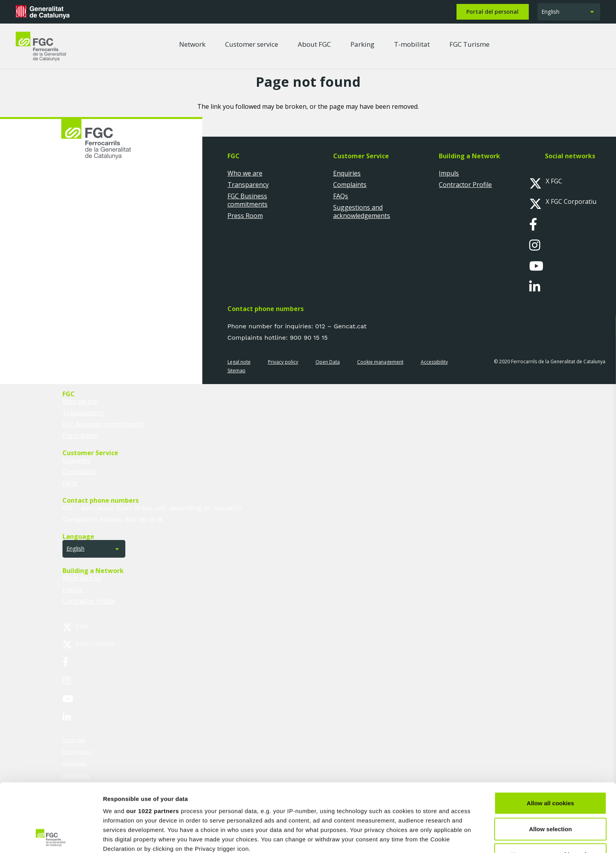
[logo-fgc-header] (41, 46)
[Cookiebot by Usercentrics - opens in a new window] (51, 838)
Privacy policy (283, 362)
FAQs (341, 196)
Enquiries (347, 173)
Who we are (245, 173)
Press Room (245, 216)
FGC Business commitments (247, 200)
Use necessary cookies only (550, 791)
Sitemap (236, 371)
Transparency (248, 185)
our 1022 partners (152, 747)
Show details (412, 837)
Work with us (82, 578)
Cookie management (380, 362)
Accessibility (434, 362)
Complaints (350, 185)
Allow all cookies (551, 739)
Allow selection (550, 765)
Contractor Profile (465, 185)
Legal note (239, 362)
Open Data (328, 362)
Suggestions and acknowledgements (362, 211)
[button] (569, 12)
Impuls (449, 173)
